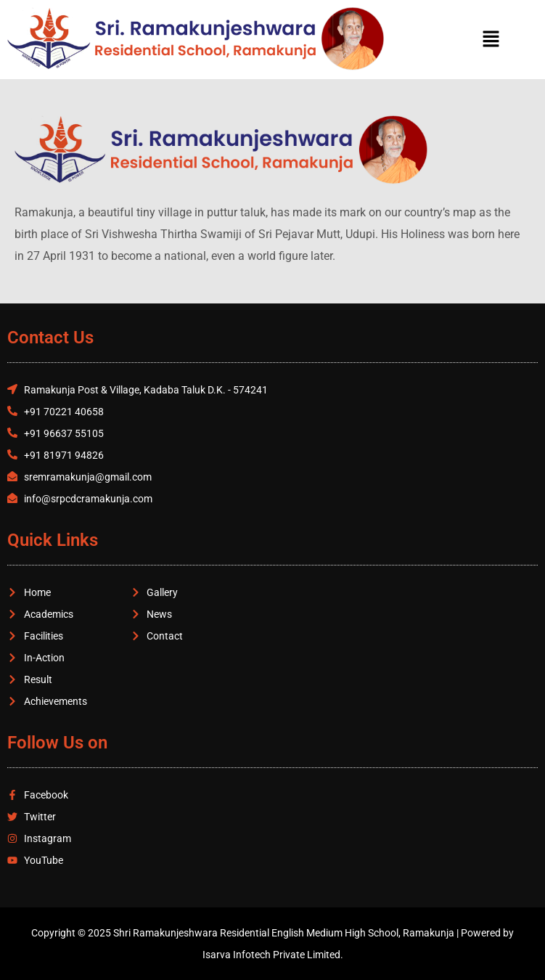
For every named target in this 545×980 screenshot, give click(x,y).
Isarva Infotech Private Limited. (273, 955)
